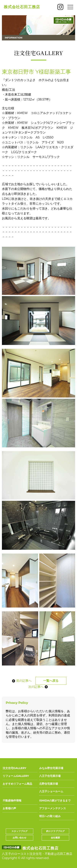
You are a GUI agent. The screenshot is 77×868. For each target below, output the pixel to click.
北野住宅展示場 (49, 784)
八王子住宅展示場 (50, 776)
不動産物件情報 (12, 800)
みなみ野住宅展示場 (51, 768)
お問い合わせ (19, 838)
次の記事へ (38, 687)
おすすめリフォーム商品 (17, 784)
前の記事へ (22, 681)
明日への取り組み (50, 816)
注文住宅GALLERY (14, 768)
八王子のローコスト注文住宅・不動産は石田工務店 (37, 854)
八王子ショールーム (51, 791)
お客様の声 (9, 808)
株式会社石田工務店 (22, 7)
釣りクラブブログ (55, 831)
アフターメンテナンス (53, 808)
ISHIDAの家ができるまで (55, 800)
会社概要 (55, 838)
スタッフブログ (19, 831)
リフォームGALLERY (16, 776)
